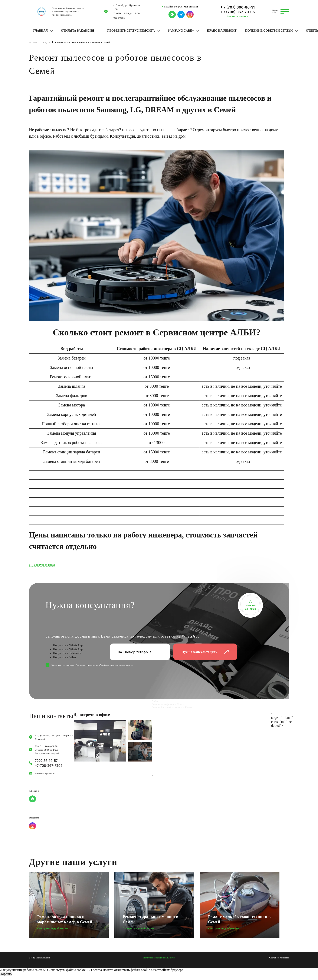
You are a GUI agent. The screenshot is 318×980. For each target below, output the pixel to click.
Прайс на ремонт (222, 31)
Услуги (46, 42)
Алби (155, 701)
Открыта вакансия (78, 31)
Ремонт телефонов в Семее (168, 704)
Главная (40, 31)
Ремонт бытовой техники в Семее (172, 707)
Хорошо (6, 974)
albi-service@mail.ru (45, 773)
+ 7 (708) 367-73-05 (237, 12)
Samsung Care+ (181, 31)
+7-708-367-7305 (49, 766)
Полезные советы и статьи (269, 31)
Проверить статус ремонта (131, 31)
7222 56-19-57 (46, 761)
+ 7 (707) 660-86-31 (238, 7)
